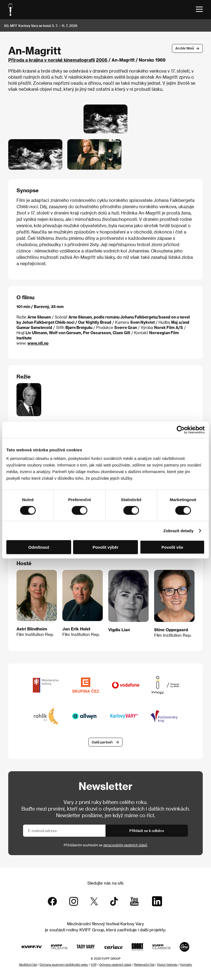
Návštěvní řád (28, 965)
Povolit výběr (105, 547)
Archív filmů (185, 48)
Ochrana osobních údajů (115, 965)
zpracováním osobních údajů (125, 845)
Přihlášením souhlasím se (105, 845)
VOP (94, 965)
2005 (102, 60)
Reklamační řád (144, 965)
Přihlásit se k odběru (147, 831)
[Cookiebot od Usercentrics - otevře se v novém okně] (181, 430)
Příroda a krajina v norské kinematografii (52, 60)
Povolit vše (172, 547)
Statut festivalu (167, 965)
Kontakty (186, 965)
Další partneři (102, 742)
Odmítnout (39, 547)
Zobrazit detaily (179, 530)
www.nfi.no (38, 343)
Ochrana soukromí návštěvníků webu (64, 965)
